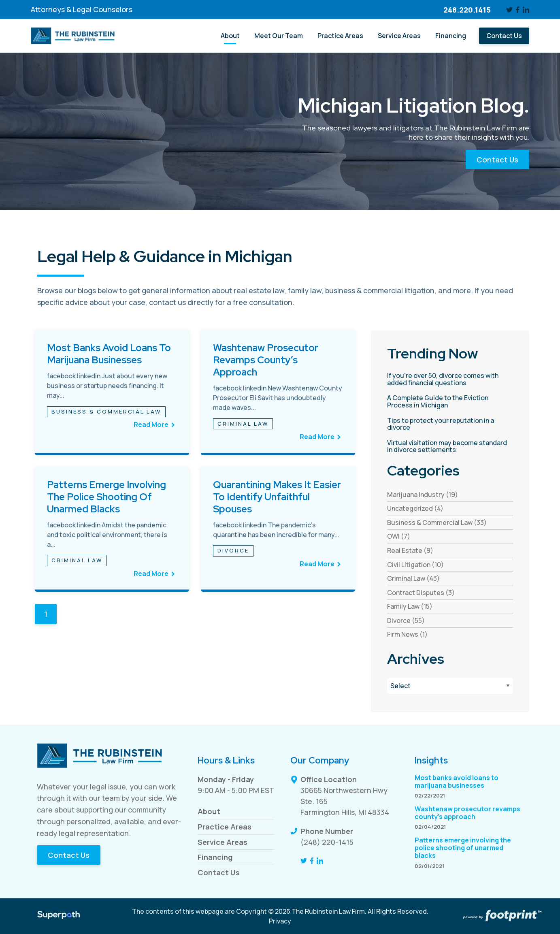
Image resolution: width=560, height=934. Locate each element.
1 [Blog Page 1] (46, 614)
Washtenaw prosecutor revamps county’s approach (266, 360)
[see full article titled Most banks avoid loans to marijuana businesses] (112, 393)
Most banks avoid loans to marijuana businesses (109, 354)
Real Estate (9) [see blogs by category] (410, 550)
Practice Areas (225, 827)
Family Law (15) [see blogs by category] (410, 606)
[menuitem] (230, 36)
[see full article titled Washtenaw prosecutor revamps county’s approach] (278, 393)
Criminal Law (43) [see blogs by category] (413, 578)
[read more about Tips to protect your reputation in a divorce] (450, 424)
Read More (151, 424)
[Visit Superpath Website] (59, 916)
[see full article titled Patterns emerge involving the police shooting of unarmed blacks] (112, 530)
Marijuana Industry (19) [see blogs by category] (423, 495)
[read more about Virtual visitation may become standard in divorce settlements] (450, 447)
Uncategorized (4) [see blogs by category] (415, 508)
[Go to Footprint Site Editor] (502, 916)
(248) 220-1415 (327, 842)
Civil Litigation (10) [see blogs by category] (415, 565)
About (209, 811)
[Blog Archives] (450, 686)
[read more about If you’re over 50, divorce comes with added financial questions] (450, 379)
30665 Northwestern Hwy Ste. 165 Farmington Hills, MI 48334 (345, 801)
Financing (215, 857)
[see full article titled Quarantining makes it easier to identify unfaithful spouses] (278, 530)
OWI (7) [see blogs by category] (399, 536)
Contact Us (497, 160)
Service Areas (223, 842)
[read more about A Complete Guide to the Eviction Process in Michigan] (450, 402)
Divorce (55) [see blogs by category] (406, 621)
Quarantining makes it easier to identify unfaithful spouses (277, 497)
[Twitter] (509, 10)
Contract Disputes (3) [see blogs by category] (421, 593)
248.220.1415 (467, 10)
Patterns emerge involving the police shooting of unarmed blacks (106, 497)
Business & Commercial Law (106, 412)
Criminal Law (243, 424)
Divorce (233, 550)
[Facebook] (518, 10)
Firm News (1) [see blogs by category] (407, 634)
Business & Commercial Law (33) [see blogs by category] (437, 522)
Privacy (280, 921)
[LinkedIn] (526, 10)
